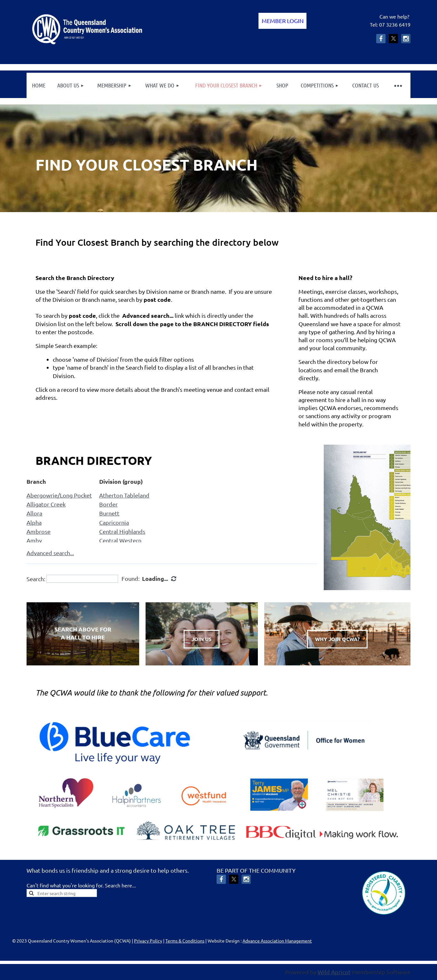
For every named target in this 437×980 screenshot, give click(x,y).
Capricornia (114, 522)
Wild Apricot (334, 972)
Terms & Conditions (185, 941)
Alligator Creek (46, 504)
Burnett (109, 513)
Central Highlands (122, 531)
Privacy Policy (148, 941)
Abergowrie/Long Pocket (59, 495)
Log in (282, 21)
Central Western (120, 540)
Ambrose (39, 531)
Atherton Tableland (124, 495)
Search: (36, 579)
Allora (34, 513)
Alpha (34, 522)
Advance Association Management (277, 941)
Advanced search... (50, 553)
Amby (34, 540)
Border (108, 504)
